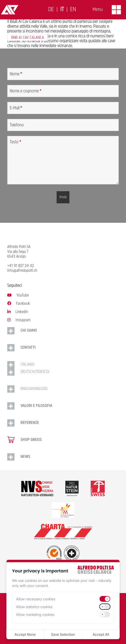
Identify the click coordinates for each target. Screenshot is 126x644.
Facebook (19, 304)
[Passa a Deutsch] (51, 10)
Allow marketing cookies (35, 615)
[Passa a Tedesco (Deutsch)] (63, 372)
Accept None (25, 634)
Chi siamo (29, 331)
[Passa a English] (73, 10)
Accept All (101, 634)
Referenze (30, 423)
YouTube (18, 296)
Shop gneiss (31, 440)
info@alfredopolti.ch (22, 271)
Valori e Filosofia (36, 406)
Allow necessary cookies (36, 599)
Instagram (19, 320)
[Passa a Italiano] (62, 10)
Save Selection (63, 634)
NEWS (25, 457)
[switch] (105, 599)
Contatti (28, 348)
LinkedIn (18, 312)
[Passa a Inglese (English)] (63, 389)
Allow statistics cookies (34, 607)
